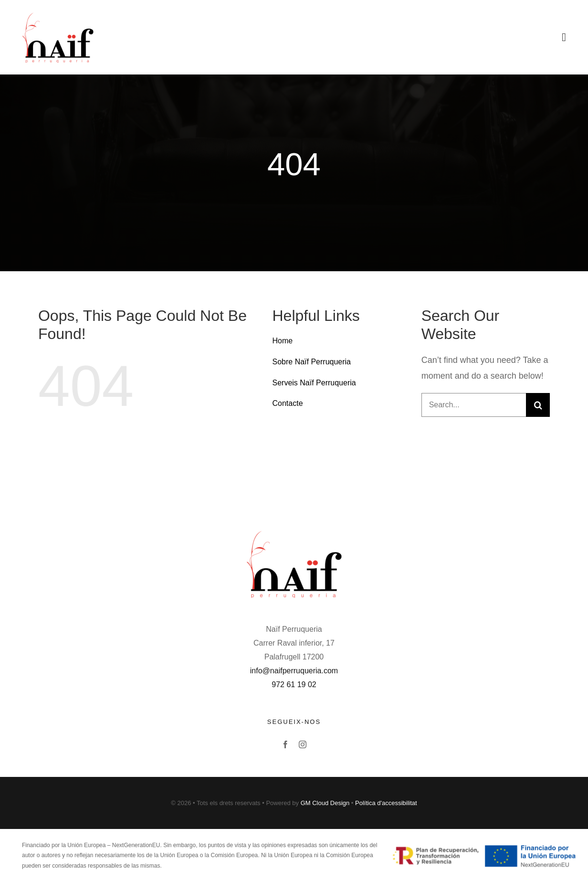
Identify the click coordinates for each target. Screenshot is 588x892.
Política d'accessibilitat (386, 803)
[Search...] (474, 405)
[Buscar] (538, 405)
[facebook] (285, 744)
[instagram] (303, 744)
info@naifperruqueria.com (294, 671)
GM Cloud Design (325, 803)
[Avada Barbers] (58, 14)
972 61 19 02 (294, 685)
